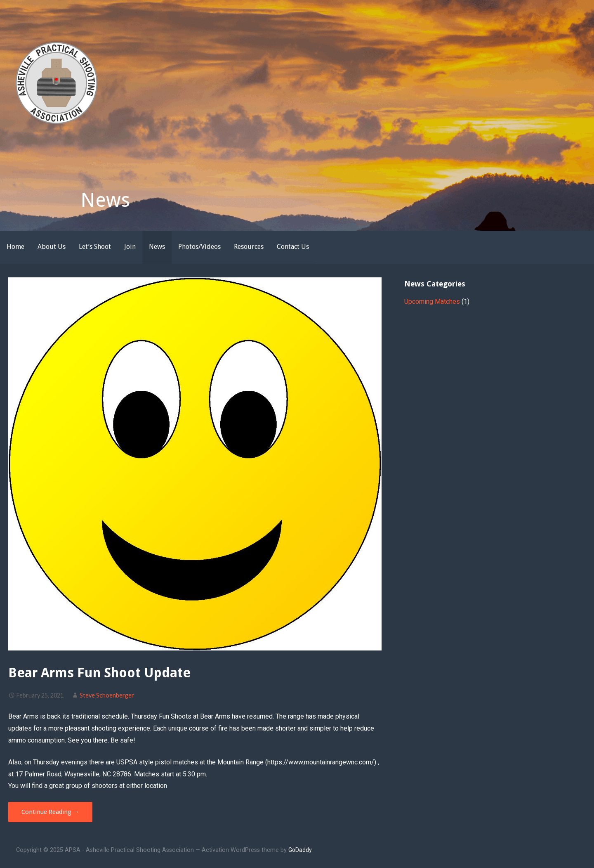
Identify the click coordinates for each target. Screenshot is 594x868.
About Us (52, 247)
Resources (249, 247)
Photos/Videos (199, 247)
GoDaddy (300, 850)
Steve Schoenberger (107, 695)
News (157, 247)
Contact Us (293, 247)
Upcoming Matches (432, 302)
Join (130, 247)
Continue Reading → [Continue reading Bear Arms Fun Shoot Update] (50, 812)
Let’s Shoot (95, 247)
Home (15, 247)
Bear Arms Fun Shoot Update (99, 673)
